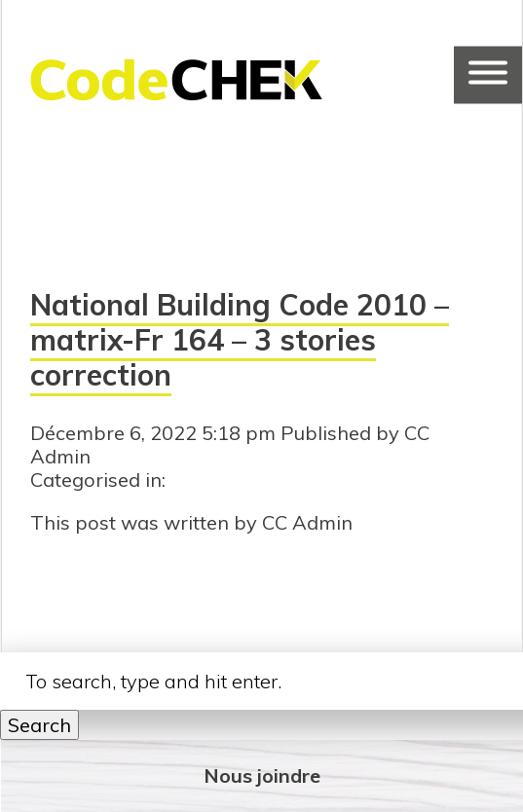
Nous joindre (262, 775)
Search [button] (39, 725)
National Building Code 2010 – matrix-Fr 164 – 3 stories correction (240, 340)
